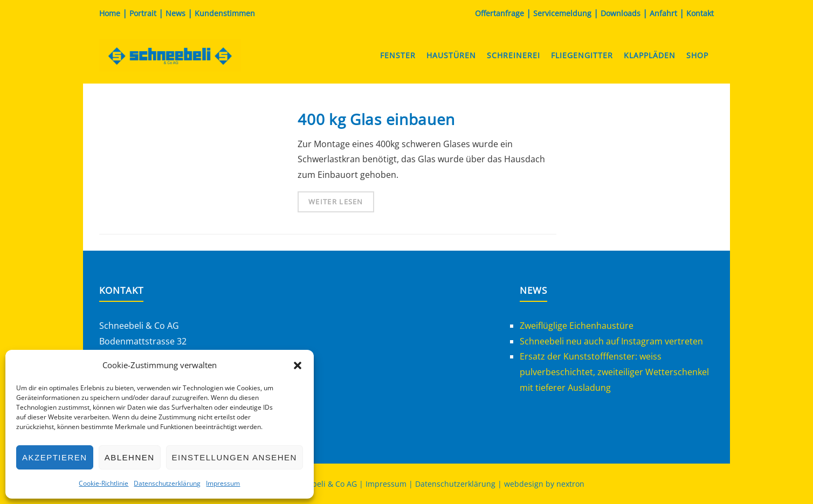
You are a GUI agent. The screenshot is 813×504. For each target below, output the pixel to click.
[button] (298, 365)
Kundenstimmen (225, 13)
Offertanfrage (499, 13)
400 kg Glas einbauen (376, 119)
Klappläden (650, 55)
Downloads (621, 13)
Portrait (143, 13)
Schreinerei (514, 55)
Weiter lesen (336, 202)
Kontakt (700, 13)
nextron (570, 484)
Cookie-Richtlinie (104, 483)
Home (110, 13)
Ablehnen (130, 457)
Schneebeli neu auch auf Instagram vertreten (611, 341)
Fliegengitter (582, 55)
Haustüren (451, 55)
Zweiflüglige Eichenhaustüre (577, 326)
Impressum (223, 483)
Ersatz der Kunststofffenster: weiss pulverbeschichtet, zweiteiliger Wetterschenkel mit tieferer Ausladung (614, 372)
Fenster (398, 55)
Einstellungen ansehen (235, 457)
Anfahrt (663, 13)
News (175, 13)
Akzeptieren (55, 457)
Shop (697, 55)
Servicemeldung (562, 13)
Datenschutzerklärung (167, 483)
